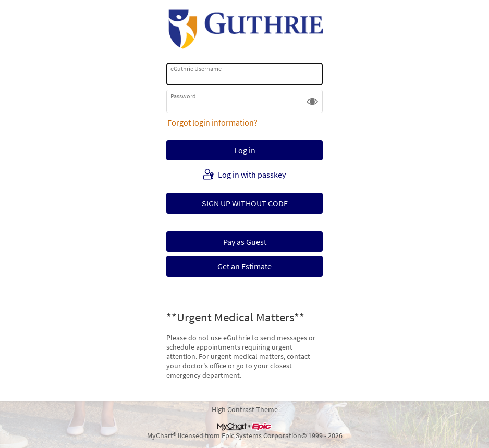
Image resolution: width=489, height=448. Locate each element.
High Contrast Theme (245, 409)
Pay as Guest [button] (245, 242)
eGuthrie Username (196, 69)
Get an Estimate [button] (244, 266)
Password (183, 96)
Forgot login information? (212, 122)
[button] (312, 101)
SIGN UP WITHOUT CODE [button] (245, 203)
